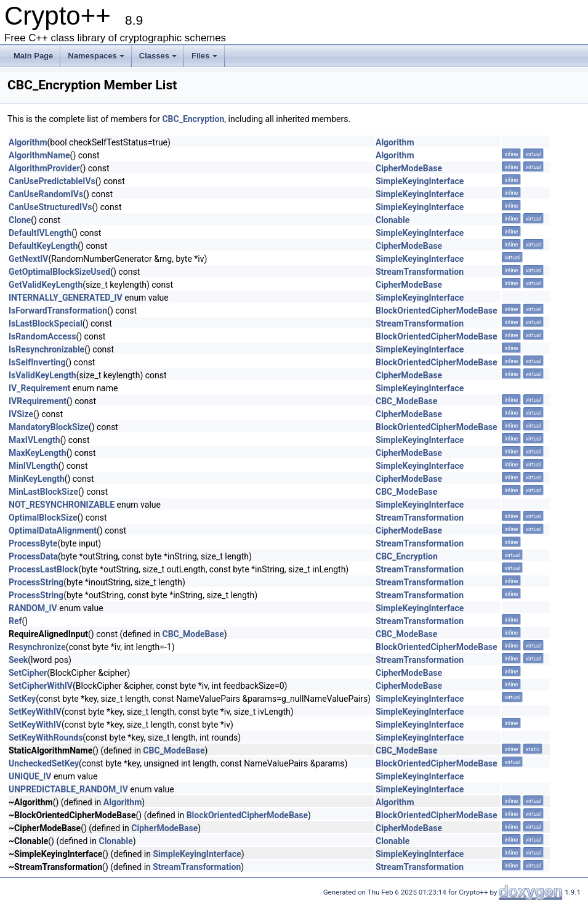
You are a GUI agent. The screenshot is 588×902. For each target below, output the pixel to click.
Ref (15, 621)
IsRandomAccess (42, 336)
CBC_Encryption (193, 119)
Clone (20, 220)
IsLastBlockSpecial (46, 323)
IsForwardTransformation (58, 311)
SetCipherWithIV (41, 686)
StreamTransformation (420, 272)
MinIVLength (34, 466)
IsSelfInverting (37, 362)
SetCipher (28, 673)
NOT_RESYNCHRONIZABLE (62, 505)
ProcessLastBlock (43, 569)
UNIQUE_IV (30, 776)
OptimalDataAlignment (53, 530)
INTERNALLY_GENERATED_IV (66, 298)
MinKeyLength (37, 479)
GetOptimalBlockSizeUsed (59, 272)
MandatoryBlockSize (49, 427)
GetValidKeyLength (46, 285)
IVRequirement (38, 401)
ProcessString (36, 582)
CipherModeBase (409, 168)
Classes (158, 56)
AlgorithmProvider (44, 168)
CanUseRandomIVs (46, 194)
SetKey (22, 699)
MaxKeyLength (38, 453)
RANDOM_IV (33, 608)
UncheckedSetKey (44, 763)
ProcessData (33, 556)
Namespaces (96, 56)
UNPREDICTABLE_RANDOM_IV (68, 789)
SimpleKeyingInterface (420, 181)
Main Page (33, 56)
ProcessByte (33, 543)
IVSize (21, 414)
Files (204, 56)
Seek (18, 660)
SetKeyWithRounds (46, 737)
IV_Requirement (39, 388)
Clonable (393, 220)
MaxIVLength (34, 440)
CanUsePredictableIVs (52, 181)
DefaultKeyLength (43, 246)
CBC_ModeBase (406, 401)
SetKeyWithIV (35, 712)
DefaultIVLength (40, 233)
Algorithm (28, 142)
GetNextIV (28, 259)
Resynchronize (37, 647)
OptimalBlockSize (43, 518)
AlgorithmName (39, 155)
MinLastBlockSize (43, 492)
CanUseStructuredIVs (50, 207)
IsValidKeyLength (42, 375)
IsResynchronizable (46, 349)
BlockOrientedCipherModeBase (436, 311)
